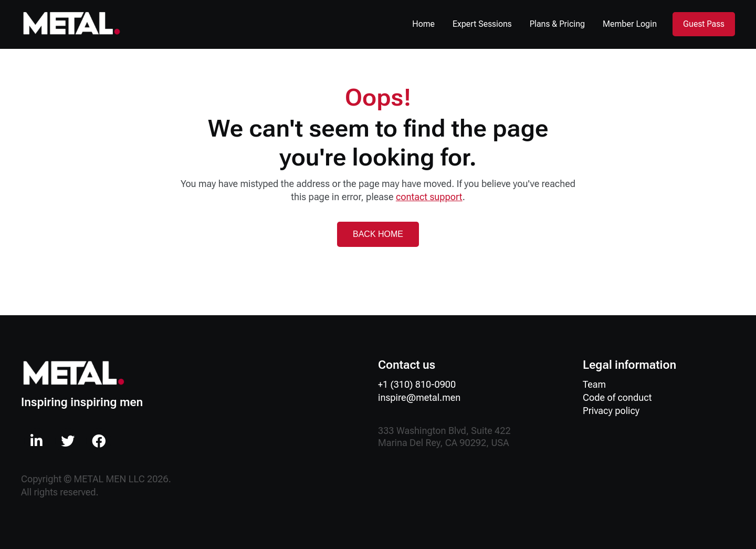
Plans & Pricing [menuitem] (558, 24)
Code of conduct (617, 397)
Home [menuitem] (423, 24)
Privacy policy (611, 411)
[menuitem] (37, 441)
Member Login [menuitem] (630, 24)
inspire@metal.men (419, 397)
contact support (429, 197)
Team (594, 384)
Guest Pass (704, 24)
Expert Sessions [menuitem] (482, 24)
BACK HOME (378, 234)
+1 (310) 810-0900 (417, 384)
